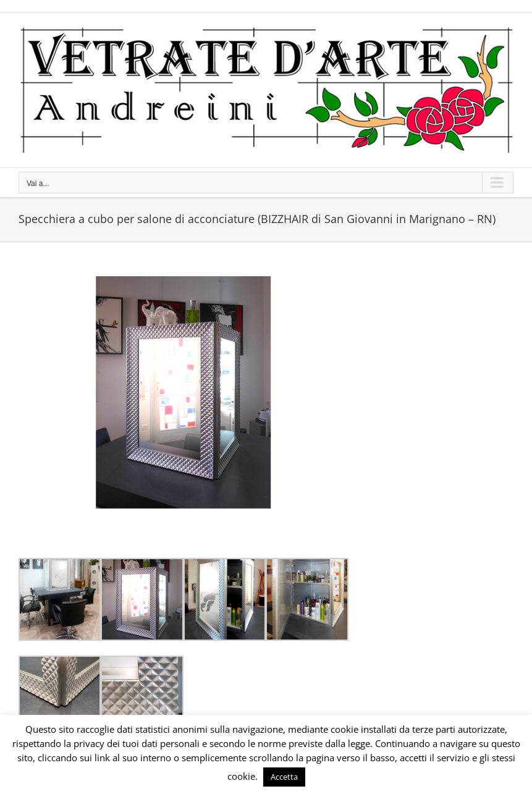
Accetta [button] (284, 777)
